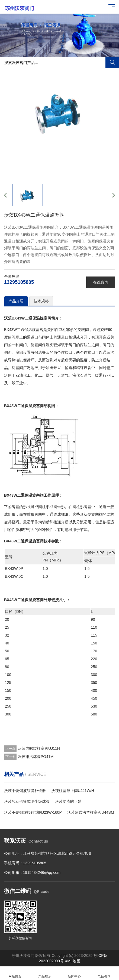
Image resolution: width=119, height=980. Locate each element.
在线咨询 (101, 282)
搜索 (112, 63)
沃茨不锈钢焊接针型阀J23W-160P (33, 812)
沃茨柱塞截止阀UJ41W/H (73, 791)
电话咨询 (104, 973)
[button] (60, 52)
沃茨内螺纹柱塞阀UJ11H (39, 748)
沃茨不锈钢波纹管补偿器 (25, 791)
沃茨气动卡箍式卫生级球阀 (27, 801)
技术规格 (41, 301)
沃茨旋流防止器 (68, 801)
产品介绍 (16, 301)
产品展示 (45, 973)
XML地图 (73, 961)
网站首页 (15, 973)
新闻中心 (75, 973)
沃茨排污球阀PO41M (36, 757)
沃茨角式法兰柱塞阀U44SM (91, 812)
